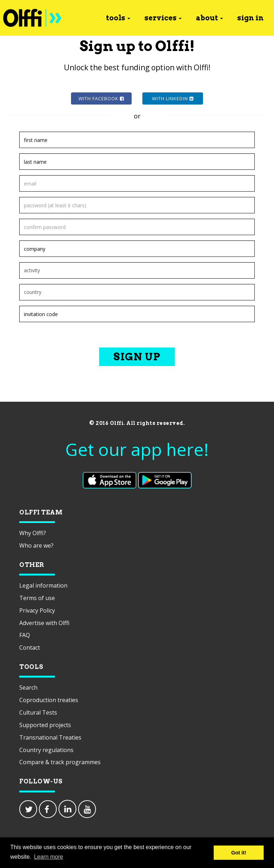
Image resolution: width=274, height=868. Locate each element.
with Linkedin (173, 98)
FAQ (25, 635)
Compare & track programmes (60, 762)
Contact (30, 648)
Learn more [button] (49, 857)
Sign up (137, 357)
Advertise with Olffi (44, 623)
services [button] (163, 18)
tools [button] (118, 18)
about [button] (209, 18)
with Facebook (101, 98)
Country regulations (46, 750)
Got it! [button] (239, 853)
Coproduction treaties (49, 700)
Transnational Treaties (50, 737)
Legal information (43, 585)
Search (28, 687)
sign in (250, 18)
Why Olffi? (33, 533)
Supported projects (45, 725)
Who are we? (36, 545)
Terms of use (37, 598)
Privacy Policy (37, 610)
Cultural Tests (38, 712)
